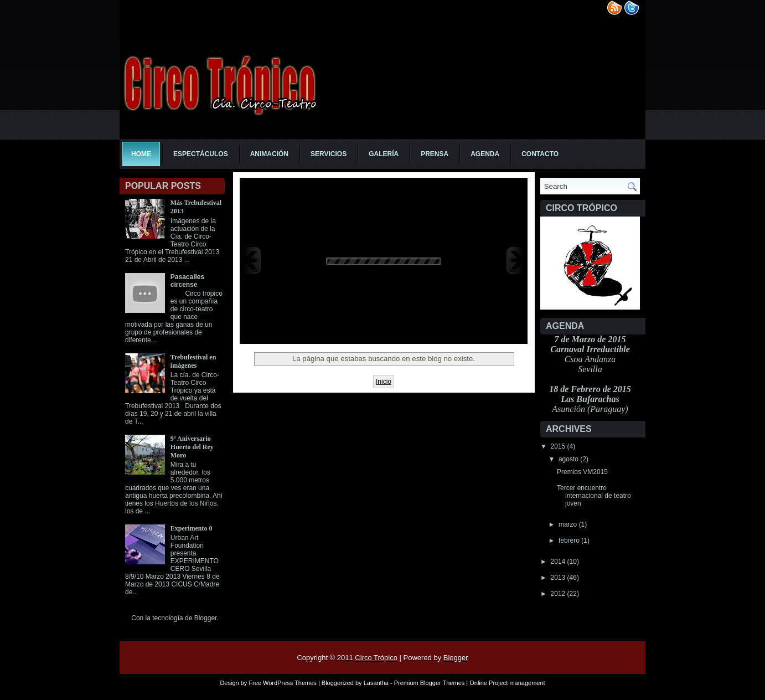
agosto (569, 459)
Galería (384, 154)
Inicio (384, 382)
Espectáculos (201, 154)
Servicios (329, 154)
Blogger (206, 618)
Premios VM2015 (582, 472)
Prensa (435, 154)
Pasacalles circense (187, 281)
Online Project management (507, 683)
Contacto (540, 154)
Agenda (485, 154)
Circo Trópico (376, 658)
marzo (569, 524)
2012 (559, 594)
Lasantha (376, 683)
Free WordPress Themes (282, 683)
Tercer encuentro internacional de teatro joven (594, 496)
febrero (570, 541)
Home (141, 154)
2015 (559, 446)
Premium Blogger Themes (430, 683)
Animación (269, 154)
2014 (559, 562)
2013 (559, 578)
